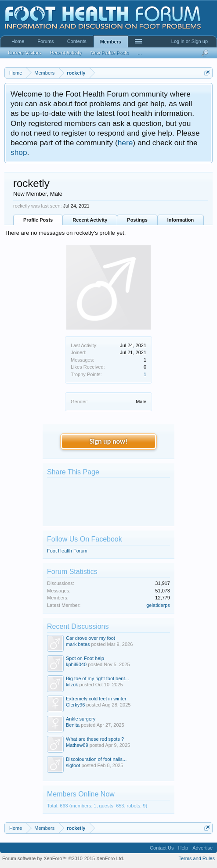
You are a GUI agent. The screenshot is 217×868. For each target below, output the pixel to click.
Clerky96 (75, 705)
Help (183, 848)
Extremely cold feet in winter (96, 699)
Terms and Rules (197, 858)
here (125, 143)
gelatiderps (158, 605)
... (139, 53)
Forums (45, 41)
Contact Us (162, 848)
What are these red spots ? (95, 739)
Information (181, 220)
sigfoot (73, 765)
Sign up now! (108, 441)
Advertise (203, 848)
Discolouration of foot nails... (96, 759)
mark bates (78, 644)
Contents (77, 41)
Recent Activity (90, 220)
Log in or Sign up (190, 41)
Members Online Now (81, 794)
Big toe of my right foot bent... (98, 678)
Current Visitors (25, 53)
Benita (73, 725)
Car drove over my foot (90, 638)
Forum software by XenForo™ (63, 858)
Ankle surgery (81, 719)
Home (18, 41)
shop (19, 152)
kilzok (72, 685)
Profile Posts (38, 220)
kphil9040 (76, 664)
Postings (137, 220)
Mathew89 (77, 745)
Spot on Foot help (85, 658)
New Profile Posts (110, 53)
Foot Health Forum (67, 551)
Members (111, 42)
